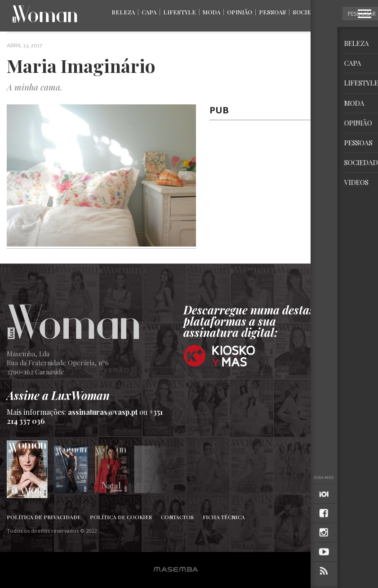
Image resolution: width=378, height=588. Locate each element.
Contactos (177, 517)
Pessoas (272, 12)
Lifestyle (180, 12)
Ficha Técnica (224, 517)
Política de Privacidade (44, 517)
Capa (149, 12)
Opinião (240, 12)
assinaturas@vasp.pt (103, 412)
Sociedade (310, 12)
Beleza (123, 12)
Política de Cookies (121, 517)
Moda (211, 12)
